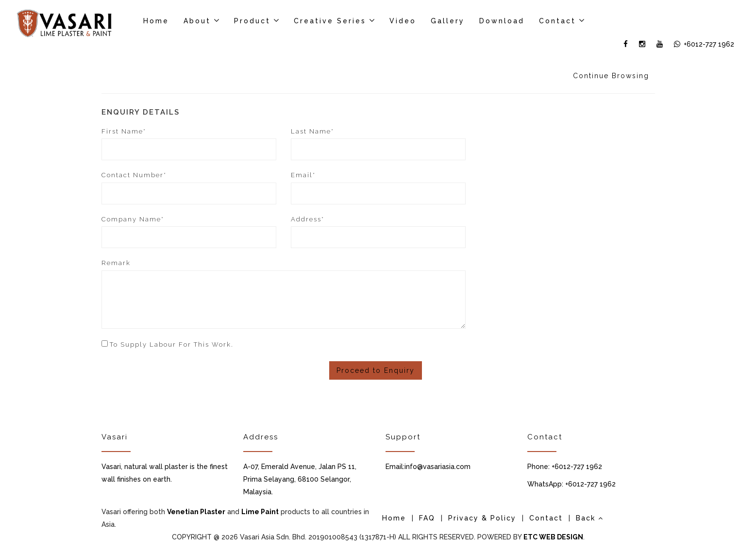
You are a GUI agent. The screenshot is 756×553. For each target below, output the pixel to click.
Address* (308, 219)
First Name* (124, 131)
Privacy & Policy (482, 518)
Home (156, 21)
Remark (116, 263)
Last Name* (312, 131)
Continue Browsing (611, 76)
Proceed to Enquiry (376, 370)
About (197, 21)
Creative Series (330, 21)
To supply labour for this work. (172, 344)
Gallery (448, 21)
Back (590, 518)
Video (403, 21)
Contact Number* (134, 175)
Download (502, 21)
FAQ (427, 518)
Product (252, 21)
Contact (557, 21)
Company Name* (133, 219)
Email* (303, 175)
